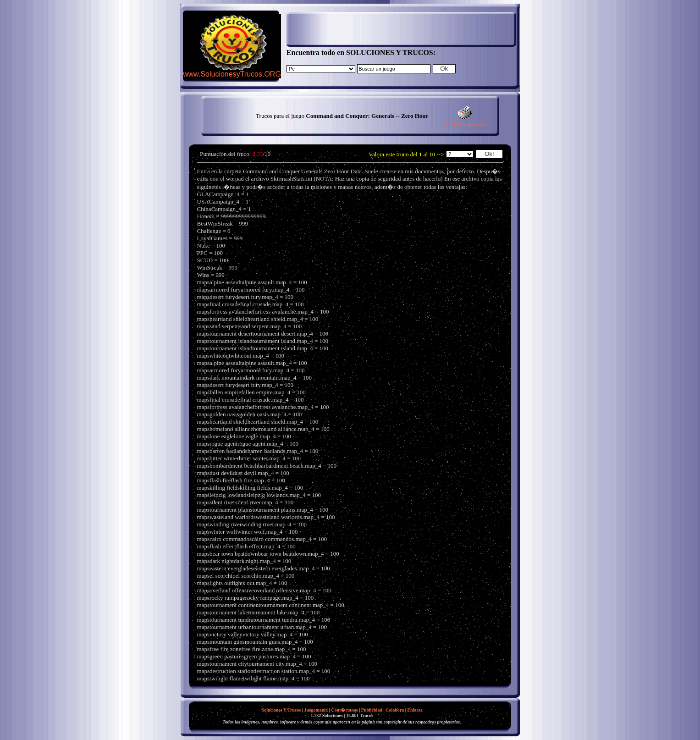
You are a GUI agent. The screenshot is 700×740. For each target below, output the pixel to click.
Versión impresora (465, 121)
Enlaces (415, 710)
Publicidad (372, 710)
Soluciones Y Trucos (281, 710)
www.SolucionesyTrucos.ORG (232, 74)
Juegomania (316, 710)
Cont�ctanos (344, 710)
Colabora (395, 710)
